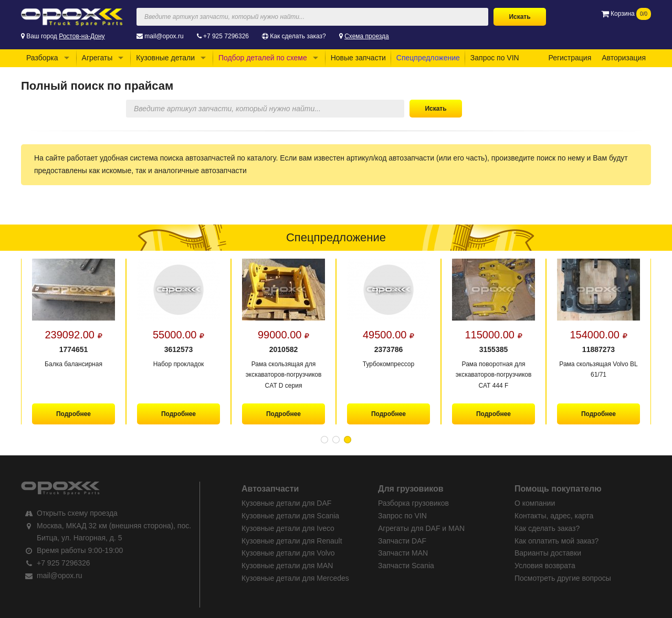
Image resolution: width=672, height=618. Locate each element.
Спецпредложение (428, 58)
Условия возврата (545, 566)
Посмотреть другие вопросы (563, 578)
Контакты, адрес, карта (554, 516)
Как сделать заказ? (298, 36)
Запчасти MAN (403, 553)
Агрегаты (97, 58)
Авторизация (624, 58)
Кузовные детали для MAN (287, 566)
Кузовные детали (165, 58)
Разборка (42, 58)
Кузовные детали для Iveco (288, 528)
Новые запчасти (358, 58)
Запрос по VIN (495, 58)
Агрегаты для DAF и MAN (421, 528)
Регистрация (570, 58)
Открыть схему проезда (77, 513)
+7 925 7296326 (226, 36)
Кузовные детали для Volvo (288, 553)
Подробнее (73, 414)
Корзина (626, 14)
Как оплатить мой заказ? (556, 541)
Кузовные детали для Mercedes (295, 578)
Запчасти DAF (402, 541)
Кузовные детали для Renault (292, 541)
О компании (535, 503)
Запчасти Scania (406, 566)
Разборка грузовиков (413, 503)
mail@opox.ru (164, 36)
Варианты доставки (548, 553)
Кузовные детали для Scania (290, 516)
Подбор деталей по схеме (263, 58)
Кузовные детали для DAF (286, 503)
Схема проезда (367, 36)
